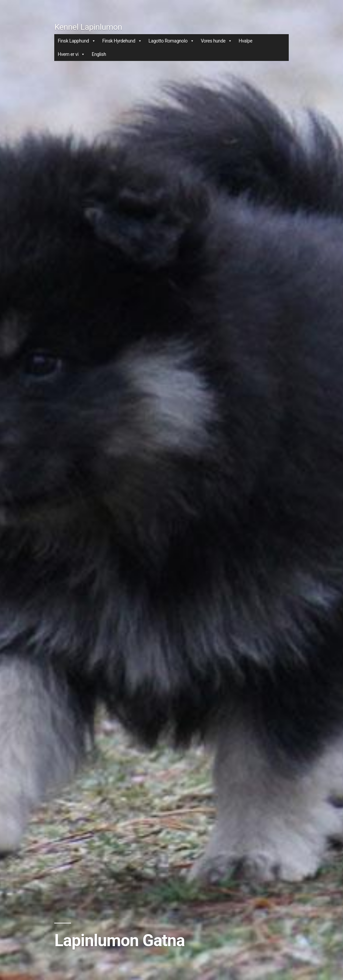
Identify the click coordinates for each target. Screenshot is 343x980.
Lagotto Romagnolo (171, 41)
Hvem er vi (71, 54)
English (99, 54)
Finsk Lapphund (77, 41)
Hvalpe (246, 41)
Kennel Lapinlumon (88, 27)
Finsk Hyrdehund (122, 41)
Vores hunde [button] (216, 41)
